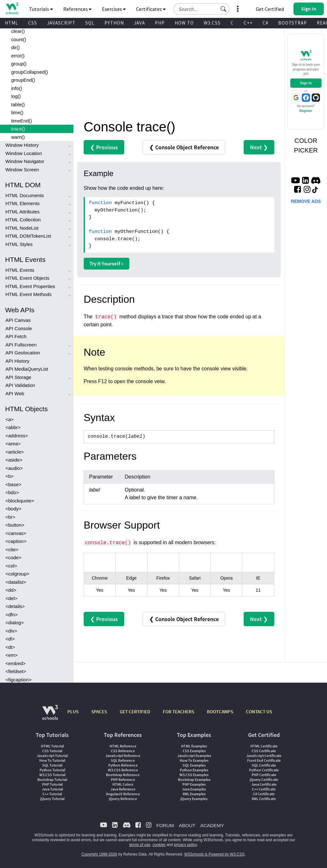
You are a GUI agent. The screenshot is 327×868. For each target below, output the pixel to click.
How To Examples (194, 760)
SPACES (99, 712)
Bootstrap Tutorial (52, 779)
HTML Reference (123, 746)
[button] (224, 9)
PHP (160, 23)
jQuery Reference (123, 799)
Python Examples (194, 770)
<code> (13, 557)
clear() (18, 31)
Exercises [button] (114, 9)
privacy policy (185, 845)
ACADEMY (212, 825)
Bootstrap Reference (123, 775)
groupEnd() (23, 80)
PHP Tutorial (52, 784)
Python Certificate (264, 770)
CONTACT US (259, 712)
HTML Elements (23, 203)
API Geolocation (23, 353)
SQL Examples (194, 765)
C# (265, 23)
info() (17, 88)
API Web (15, 393)
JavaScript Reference (123, 756)
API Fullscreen (21, 345)
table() (18, 104)
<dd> (11, 590)
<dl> (10, 639)
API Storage (18, 377)
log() (16, 96)
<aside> (14, 460)
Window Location (24, 153)
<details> (15, 606)
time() (17, 112)
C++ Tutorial (52, 794)
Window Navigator (25, 161)
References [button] (77, 9)
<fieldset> (16, 671)
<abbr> (13, 427)
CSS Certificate (264, 751)
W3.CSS (212, 23)
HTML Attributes (23, 212)
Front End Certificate (264, 760)
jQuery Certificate (264, 779)
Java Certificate (264, 784)
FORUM (165, 825)
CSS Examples (194, 751)
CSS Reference (123, 751)
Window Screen (22, 170)
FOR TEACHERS (179, 712)
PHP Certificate (264, 775)
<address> (17, 436)
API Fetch (16, 336)
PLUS (73, 712)
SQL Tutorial (52, 765)
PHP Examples (194, 784)
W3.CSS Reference (123, 770)
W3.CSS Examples (194, 775)
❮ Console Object (184, 147)
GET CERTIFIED (135, 712)
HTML (11, 23)
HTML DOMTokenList (28, 236)
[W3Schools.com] (50, 716)
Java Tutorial (52, 789)
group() (19, 64)
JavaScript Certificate (264, 756)
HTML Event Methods (29, 294)
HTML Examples (194, 746)
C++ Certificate (264, 789)
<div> (11, 631)
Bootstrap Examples (194, 779)
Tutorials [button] (41, 9)
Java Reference (123, 789)
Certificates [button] (151, 9)
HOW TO (184, 23)
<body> (13, 509)
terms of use (140, 845)
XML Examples (194, 794)
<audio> (14, 468)
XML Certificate (264, 799)
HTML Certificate (264, 746)
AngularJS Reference (123, 794)
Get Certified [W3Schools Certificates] (270, 9)
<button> (15, 525)
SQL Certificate (264, 765)
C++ (248, 23)
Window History (22, 145)
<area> (13, 444)
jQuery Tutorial (52, 799)
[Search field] (201, 9)
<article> (15, 452)
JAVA (139, 23)
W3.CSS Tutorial (52, 775)
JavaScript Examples (194, 756)
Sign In (306, 83)
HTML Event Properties (30, 286)
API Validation (20, 385)
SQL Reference (123, 760)
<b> (10, 476)
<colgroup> (17, 574)
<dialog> (15, 623)
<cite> (12, 549)
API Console (19, 328)
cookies (159, 845)
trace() (18, 129)
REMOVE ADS (306, 201)
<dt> (10, 647)
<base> (13, 484)
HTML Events (20, 270)
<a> (10, 419)
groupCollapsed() (30, 72)
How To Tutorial (52, 760)
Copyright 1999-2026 (99, 854)
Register (306, 111)
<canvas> (16, 533)
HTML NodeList (22, 228)
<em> (11, 655)
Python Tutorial (52, 770)
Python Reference (123, 765)
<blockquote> (20, 501)
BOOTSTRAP (293, 23)
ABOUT (187, 825)
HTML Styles (19, 244)
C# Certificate (264, 794)
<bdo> (12, 492)
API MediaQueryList (27, 369)
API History (17, 361)
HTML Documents (25, 195)
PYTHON (114, 23)
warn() (18, 137)
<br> (10, 517)
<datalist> (16, 582)
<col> (11, 566)
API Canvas (18, 320)
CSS (33, 23)
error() (18, 56)
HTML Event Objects (27, 278)
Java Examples (194, 789)
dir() (15, 47)
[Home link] (12, 8)
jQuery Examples (194, 799)
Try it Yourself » (106, 263)
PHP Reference (123, 779)
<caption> (16, 541)
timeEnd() (22, 121)
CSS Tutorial (52, 751)
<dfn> (11, 615)
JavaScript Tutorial (52, 756)
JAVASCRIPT (61, 23)
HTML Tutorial (52, 746)
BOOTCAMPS (220, 712)
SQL (90, 23)
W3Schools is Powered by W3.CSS (214, 854)
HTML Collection (23, 220)
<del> (11, 598)
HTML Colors (123, 784)
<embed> (15, 663)
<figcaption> (19, 680)
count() (19, 39)
